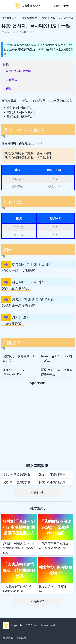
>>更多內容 (37, 493)
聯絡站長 (21, 638)
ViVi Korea (27, 6)
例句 (9, 88)
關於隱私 (8, 638)
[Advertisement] (38, 424)
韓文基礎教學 (29, 18)
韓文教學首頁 (9, 18)
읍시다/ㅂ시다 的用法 (18, 71)
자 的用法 (12, 80)
